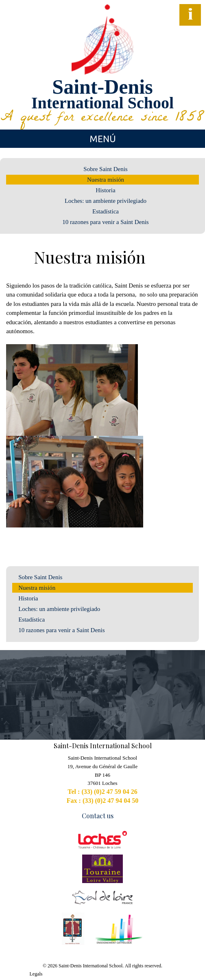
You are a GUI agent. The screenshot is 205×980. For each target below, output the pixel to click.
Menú (103, 139)
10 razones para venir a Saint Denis (105, 222)
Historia (105, 190)
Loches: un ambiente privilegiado (106, 201)
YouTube (25, 26)
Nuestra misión (106, 180)
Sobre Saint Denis (105, 169)
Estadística (106, 211)
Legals (36, 974)
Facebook (10, 26)
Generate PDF (195, 259)
